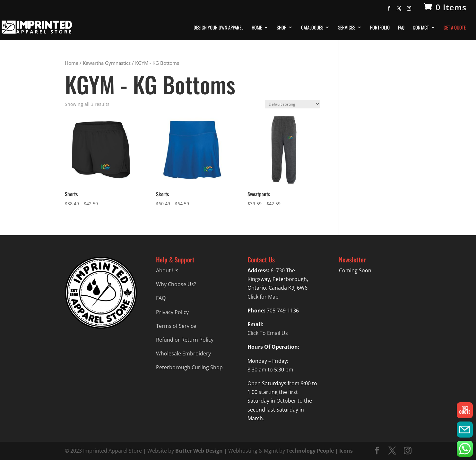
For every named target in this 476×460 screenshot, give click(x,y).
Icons (346, 451)
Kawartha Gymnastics (107, 63)
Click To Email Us (268, 333)
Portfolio (380, 28)
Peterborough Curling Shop (189, 367)
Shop (281, 28)
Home (257, 28)
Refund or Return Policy (185, 340)
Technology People (310, 451)
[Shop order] (292, 104)
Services (347, 28)
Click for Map (263, 297)
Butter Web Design (199, 451)
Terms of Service (176, 326)
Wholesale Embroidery (183, 354)
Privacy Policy (172, 312)
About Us (167, 270)
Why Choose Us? (176, 284)
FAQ (401, 28)
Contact (421, 28)
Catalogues (312, 28)
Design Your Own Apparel (218, 28)
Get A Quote (455, 28)
